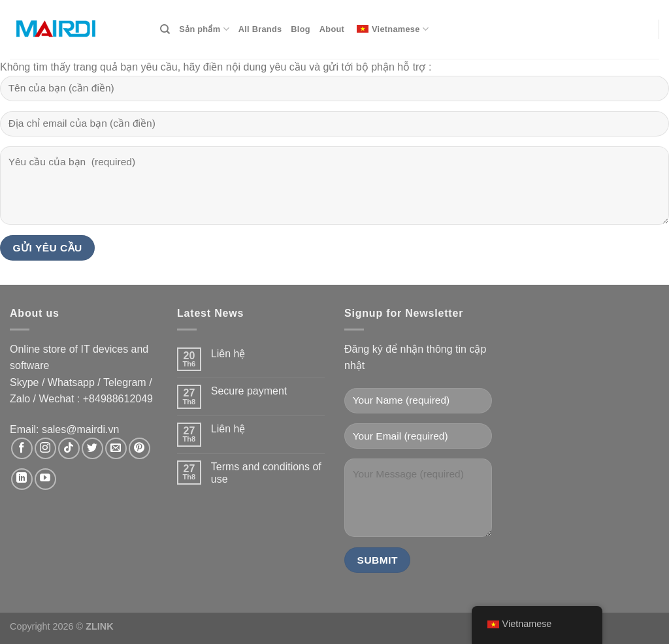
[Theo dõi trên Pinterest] (139, 448)
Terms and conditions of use (266, 473)
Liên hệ (228, 354)
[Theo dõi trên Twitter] (92, 448)
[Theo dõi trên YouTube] (45, 479)
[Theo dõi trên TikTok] (69, 448)
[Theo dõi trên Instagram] (45, 448)
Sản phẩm (204, 29)
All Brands (260, 29)
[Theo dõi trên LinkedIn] (22, 479)
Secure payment (249, 391)
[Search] (165, 29)
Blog (300, 29)
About (332, 29)
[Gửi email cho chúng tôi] (116, 448)
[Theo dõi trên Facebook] (22, 448)
